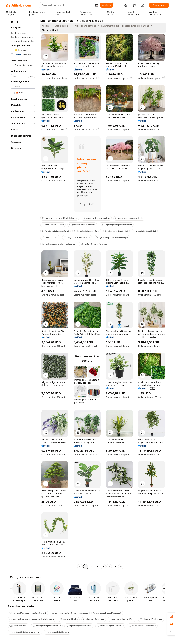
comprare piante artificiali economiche (70, 613)
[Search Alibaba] (67, 5)
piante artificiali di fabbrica (82, 225)
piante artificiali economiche (96, 218)
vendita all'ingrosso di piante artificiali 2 (28, 613)
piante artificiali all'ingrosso (94, 244)
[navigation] (22, 294)
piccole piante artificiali (117, 231)
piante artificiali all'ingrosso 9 (107, 613)
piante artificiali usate (53, 225)
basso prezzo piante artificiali (47, 626)
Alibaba (46, 26)
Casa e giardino (62, 26)
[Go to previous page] (80, 567)
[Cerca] (107, 5)
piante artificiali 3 (18, 626)
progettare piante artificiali (77, 237)
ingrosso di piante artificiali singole (112, 237)
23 (121, 567)
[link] (171, 616)
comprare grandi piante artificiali (116, 225)
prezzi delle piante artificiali (110, 626)
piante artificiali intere (151, 619)
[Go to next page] (127, 567)
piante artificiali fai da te (57, 632)
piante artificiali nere (94, 619)
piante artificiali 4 (69, 619)
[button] (97, 5)
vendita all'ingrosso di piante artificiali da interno (32, 619)
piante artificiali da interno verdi (25, 632)
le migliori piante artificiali (87, 231)
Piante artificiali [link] (50, 30)
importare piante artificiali (79, 626)
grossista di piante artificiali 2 (129, 218)
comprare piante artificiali (122, 619)
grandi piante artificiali (145, 231)
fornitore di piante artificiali (55, 231)
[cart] (135, 6)
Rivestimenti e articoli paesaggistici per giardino (125, 26)
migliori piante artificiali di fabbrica (59, 244)
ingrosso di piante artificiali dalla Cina (60, 218)
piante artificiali (50, 237)
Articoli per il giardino (85, 26)
